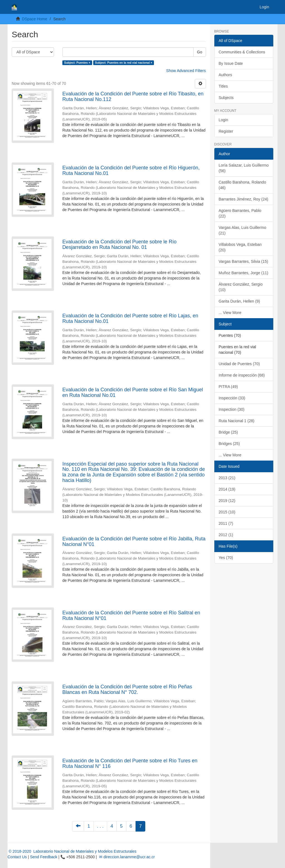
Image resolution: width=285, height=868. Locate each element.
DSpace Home (35, 19)
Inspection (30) (232, 409)
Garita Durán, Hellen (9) (239, 301)
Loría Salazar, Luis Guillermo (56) (244, 168)
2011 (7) (226, 523)
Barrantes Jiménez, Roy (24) (244, 199)
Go (200, 52)
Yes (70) (226, 558)
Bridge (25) (228, 432)
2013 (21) (227, 478)
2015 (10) (227, 512)
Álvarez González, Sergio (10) (241, 287)
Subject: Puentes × (77, 63)
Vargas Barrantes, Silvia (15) (244, 261)
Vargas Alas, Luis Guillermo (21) (243, 230)
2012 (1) (226, 535)
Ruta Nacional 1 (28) (237, 421)
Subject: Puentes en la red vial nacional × (124, 63)
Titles (223, 86)
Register (226, 131)
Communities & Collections (242, 52)
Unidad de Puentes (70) (239, 364)
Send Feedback (44, 857)
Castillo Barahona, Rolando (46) (242, 185)
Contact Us (17, 857)
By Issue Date (231, 63)
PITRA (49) (228, 387)
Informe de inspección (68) (242, 375)
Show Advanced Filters (186, 71)
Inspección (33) (232, 398)
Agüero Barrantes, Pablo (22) (240, 213)
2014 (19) (227, 489)
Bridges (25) (229, 444)
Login (223, 120)
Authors (225, 75)
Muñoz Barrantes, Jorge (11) (244, 273)
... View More (230, 313)
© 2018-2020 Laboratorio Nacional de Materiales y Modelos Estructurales (72, 851)
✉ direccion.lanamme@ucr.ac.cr (126, 857)
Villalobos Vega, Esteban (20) (240, 247)
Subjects (226, 98)
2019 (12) (227, 501)
